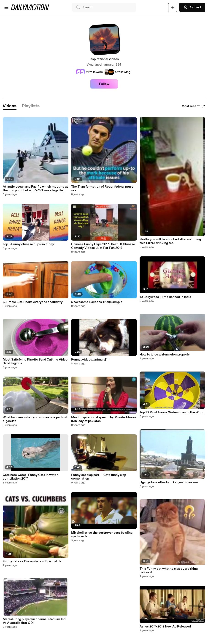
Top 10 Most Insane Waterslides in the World (172, 412)
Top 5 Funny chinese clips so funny (28, 244)
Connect (192, 7)
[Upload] (173, 7)
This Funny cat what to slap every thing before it (169, 571)
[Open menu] (6, 7)
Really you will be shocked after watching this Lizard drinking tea (170, 241)
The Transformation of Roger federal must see (102, 189)
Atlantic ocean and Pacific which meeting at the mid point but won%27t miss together (35, 189)
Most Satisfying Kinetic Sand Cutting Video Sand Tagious (35, 361)
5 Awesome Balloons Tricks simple (97, 302)
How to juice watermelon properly (165, 355)
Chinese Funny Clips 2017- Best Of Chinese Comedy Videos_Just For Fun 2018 (103, 246)
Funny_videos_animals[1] (90, 360)
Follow (104, 84)
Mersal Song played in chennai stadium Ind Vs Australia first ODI (34, 621)
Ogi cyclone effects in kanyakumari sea (169, 482)
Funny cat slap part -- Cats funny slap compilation (99, 477)
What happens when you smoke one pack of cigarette (35, 419)
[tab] (10, 106)
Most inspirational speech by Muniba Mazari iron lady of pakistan (104, 419)
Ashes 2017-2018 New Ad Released (165, 627)
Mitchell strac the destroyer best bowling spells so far (102, 535)
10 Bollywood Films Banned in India (165, 297)
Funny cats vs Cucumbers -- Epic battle (32, 561)
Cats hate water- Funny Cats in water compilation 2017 (30, 477)
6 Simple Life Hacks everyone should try (33, 302)
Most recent (193, 106)
